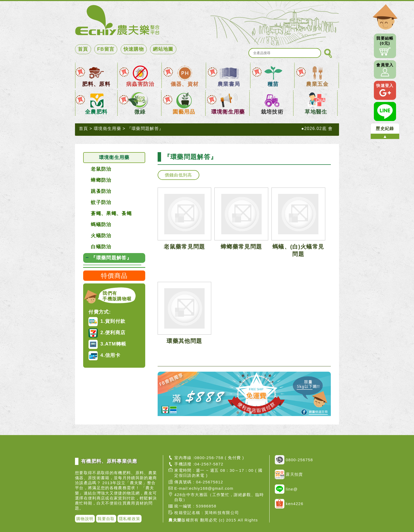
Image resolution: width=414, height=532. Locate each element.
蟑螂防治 (101, 180)
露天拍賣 (289, 474)
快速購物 (134, 49)
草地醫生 (316, 112)
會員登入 (385, 69)
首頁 (83, 49)
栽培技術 (272, 112)
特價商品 (114, 276)
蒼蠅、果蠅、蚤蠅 (111, 213)
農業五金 (317, 84)
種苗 (273, 84)
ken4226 (289, 504)
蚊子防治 (101, 202)
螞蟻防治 (101, 225)
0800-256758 (294, 460)
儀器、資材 (185, 84)
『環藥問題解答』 (145, 129)
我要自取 (106, 519)
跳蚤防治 (101, 191)
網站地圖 (163, 49)
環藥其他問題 (184, 341)
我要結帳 (385, 46)
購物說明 (85, 519)
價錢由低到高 (178, 175)
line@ (286, 489)
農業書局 (229, 84)
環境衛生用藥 (228, 112)
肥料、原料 (96, 84)
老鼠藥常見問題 (184, 247)
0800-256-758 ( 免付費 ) (219, 458)
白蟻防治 (101, 247)
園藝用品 (184, 112)
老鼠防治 (101, 169)
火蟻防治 (101, 236)
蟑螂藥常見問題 (241, 247)
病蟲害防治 (140, 84)
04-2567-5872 (209, 464)
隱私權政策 (130, 519)
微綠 (140, 112)
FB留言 (106, 49)
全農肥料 (96, 112)
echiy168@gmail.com (211, 488)
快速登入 (385, 90)
